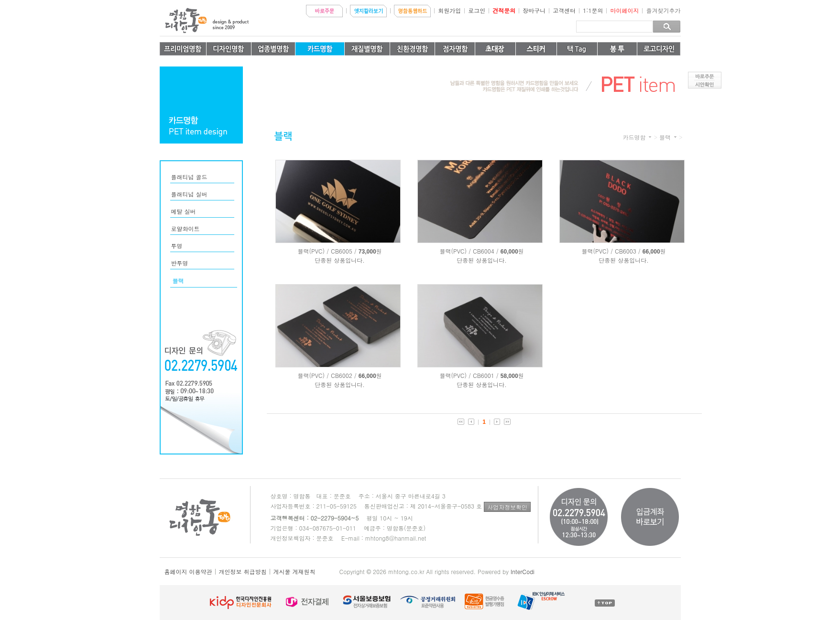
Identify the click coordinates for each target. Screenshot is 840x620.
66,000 (651, 252)
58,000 (509, 376)
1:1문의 (593, 10)
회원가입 (449, 10)
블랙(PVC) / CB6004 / (469, 251)
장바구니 (534, 10)
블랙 (665, 137)
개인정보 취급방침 (243, 571)
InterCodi (523, 571)
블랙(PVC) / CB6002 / (327, 375)
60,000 (509, 252)
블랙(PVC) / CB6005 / (327, 251)
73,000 (367, 252)
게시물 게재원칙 (295, 571)
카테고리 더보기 (650, 137)
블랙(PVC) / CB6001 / (469, 375)
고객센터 (564, 10)
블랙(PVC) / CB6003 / (611, 251)
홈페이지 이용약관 (188, 571)
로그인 (477, 10)
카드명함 (634, 137)
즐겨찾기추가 (664, 10)
